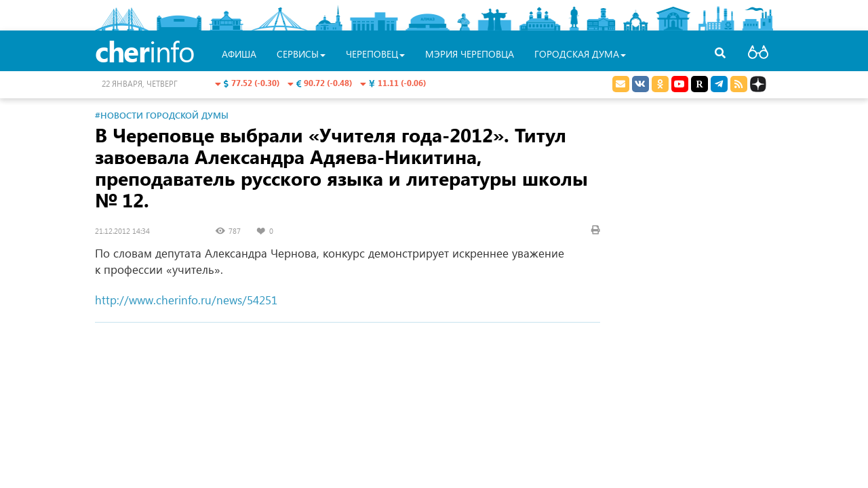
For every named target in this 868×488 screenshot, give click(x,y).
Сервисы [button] (301, 54)
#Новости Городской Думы (162, 115)
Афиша (239, 54)
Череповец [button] (375, 54)
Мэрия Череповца (470, 54)
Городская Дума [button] (580, 54)
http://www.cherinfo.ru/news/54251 (186, 300)
